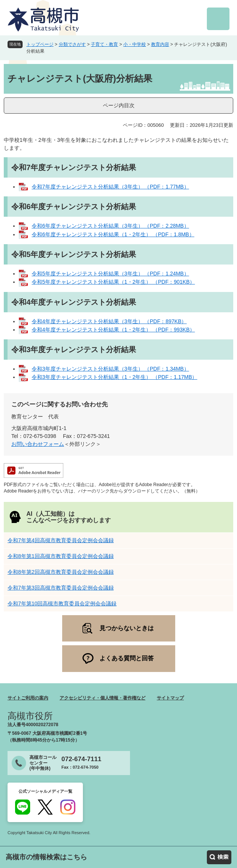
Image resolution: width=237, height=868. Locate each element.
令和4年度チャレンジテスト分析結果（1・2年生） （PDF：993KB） (113, 330)
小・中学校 (135, 44)
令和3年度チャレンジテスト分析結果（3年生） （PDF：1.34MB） (110, 369)
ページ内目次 (119, 105)
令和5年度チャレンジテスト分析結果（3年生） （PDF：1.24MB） (110, 274)
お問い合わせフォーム (38, 444)
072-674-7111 (81, 759)
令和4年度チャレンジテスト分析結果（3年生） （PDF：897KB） (109, 321)
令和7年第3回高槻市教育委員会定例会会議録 (61, 588)
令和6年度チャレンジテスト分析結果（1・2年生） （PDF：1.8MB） (113, 234)
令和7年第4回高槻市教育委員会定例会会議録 (61, 540)
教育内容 (160, 44)
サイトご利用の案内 (28, 698)
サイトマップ (170, 698)
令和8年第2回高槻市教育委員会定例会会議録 (61, 572)
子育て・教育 (104, 44)
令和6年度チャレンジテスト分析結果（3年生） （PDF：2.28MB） (110, 226)
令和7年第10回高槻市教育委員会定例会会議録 (62, 603)
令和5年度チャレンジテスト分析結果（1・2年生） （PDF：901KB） (113, 282)
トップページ (40, 44)
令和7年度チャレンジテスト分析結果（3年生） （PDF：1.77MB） (110, 187)
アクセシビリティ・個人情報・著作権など (102, 698)
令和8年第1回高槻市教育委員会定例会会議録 (61, 556)
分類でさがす (72, 44)
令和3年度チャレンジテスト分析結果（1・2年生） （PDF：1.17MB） (115, 377)
